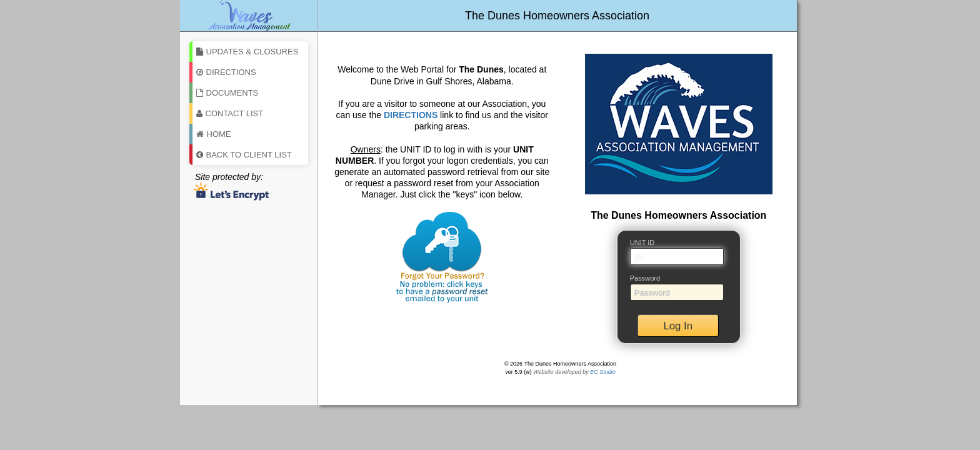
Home (214, 134)
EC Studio (603, 372)
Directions (226, 72)
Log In (678, 326)
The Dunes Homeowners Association (557, 16)
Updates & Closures (247, 52)
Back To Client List (244, 155)
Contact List (230, 113)
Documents (227, 93)
